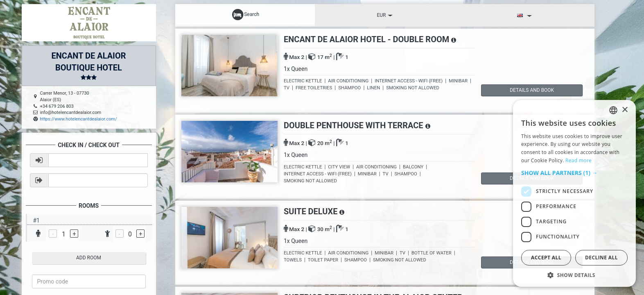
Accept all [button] (546, 258)
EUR (385, 15)
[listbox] (613, 110)
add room (89, 258)
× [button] (625, 110)
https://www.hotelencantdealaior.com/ (79, 119)
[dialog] (574, 193)
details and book (516, 90)
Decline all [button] (601, 258)
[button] (574, 173)
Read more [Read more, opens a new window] (578, 160)
